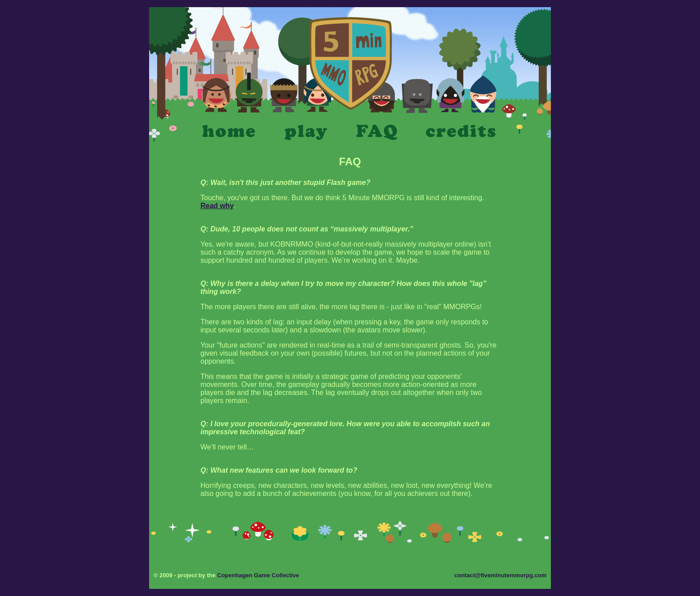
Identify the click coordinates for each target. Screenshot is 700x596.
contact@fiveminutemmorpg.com (500, 575)
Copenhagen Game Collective (258, 575)
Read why (217, 206)
